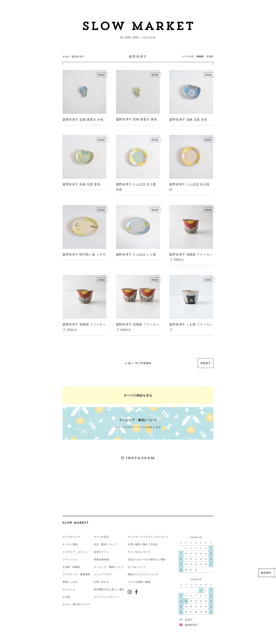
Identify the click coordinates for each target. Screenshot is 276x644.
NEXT (206, 362)
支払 (96, 543)
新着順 (210, 56)
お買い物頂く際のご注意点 (143, 543)
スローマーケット (138, 27)
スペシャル (69, 587)
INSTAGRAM (138, 457)
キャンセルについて (139, 550)
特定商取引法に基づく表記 (109, 587)
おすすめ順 (188, 56)
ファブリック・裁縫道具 (76, 573)
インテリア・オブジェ (75, 550)
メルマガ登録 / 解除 (139, 580)
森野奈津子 (78, 57)
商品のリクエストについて (143, 573)
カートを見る (101, 535)
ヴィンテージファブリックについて (148, 535)
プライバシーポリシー (106, 595)
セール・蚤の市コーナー (76, 602)
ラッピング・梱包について (109, 565)
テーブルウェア (71, 535)
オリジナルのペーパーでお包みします (138, 422)
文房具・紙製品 (71, 565)
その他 (66, 595)
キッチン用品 (70, 543)
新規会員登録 (101, 558)
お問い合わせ (101, 580)
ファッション (70, 558)
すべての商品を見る (138, 395)
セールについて (136, 565)
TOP (66, 57)
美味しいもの (70, 580)
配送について (109, 543)
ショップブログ (103, 573)
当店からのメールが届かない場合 (147, 558)
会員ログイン (101, 550)
